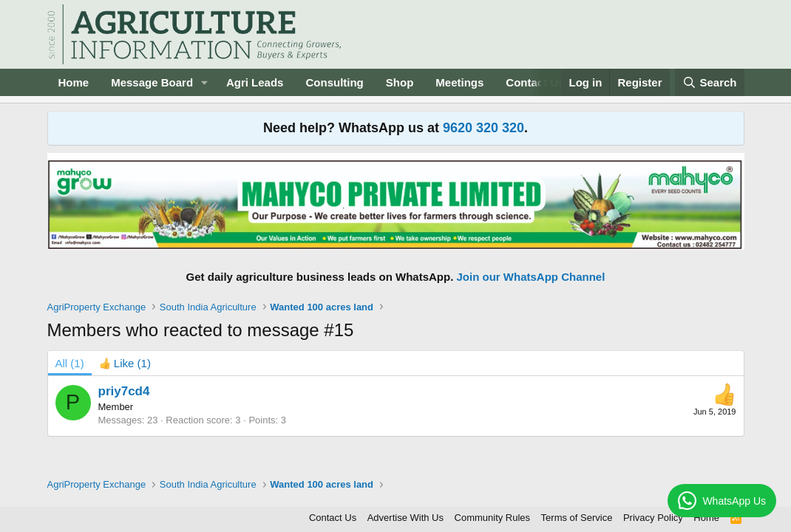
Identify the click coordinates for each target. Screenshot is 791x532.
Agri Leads (255, 82)
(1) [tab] (70, 363)
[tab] (125, 363)
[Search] (710, 82)
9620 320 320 (483, 128)
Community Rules (493, 518)
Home (74, 82)
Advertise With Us (405, 518)
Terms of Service (577, 518)
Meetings (459, 82)
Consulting (334, 82)
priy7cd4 (124, 391)
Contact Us (333, 518)
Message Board (152, 82)
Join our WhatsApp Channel (531, 277)
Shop (400, 82)
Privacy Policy (653, 518)
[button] (205, 82)
